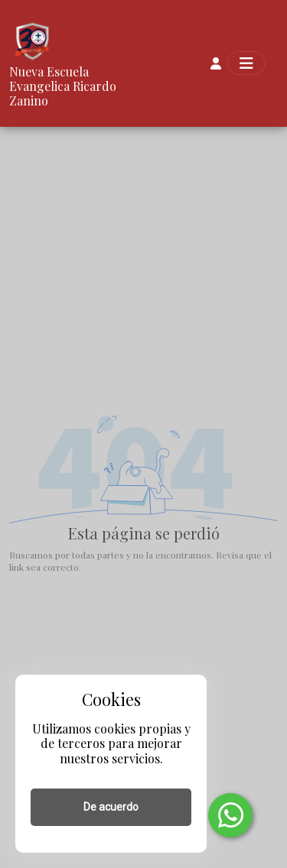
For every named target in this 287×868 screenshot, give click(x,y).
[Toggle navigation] (246, 63)
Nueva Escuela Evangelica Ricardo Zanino (63, 86)
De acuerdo (111, 807)
